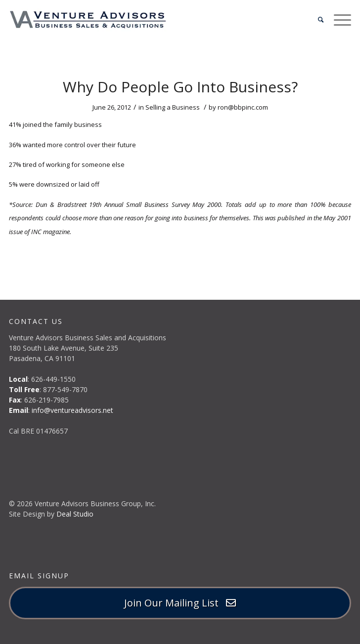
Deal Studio (75, 514)
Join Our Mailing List (180, 603)
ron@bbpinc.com (243, 107)
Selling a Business (173, 107)
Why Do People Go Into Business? (180, 87)
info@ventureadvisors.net (72, 410)
